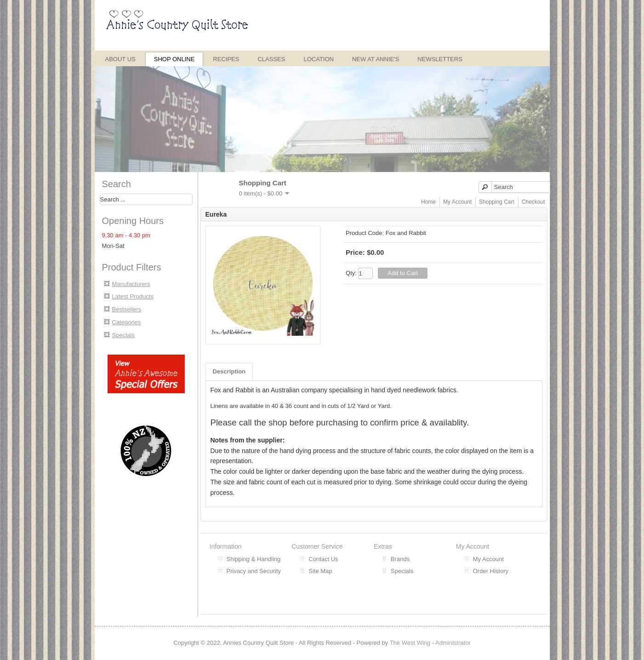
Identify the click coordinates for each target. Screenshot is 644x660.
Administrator (453, 643)
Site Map (320, 571)
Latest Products (133, 296)
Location (319, 59)
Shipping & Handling (254, 559)
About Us (120, 59)
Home (428, 202)
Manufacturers (131, 284)
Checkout (533, 202)
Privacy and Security (254, 571)
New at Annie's (376, 59)
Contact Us (323, 559)
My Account (457, 202)
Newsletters (440, 59)
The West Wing (410, 643)
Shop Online (174, 59)
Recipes (226, 59)
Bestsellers (127, 309)
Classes (271, 59)
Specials (123, 335)
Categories (127, 322)
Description (229, 371)
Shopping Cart (497, 202)
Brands (400, 559)
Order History (491, 571)
